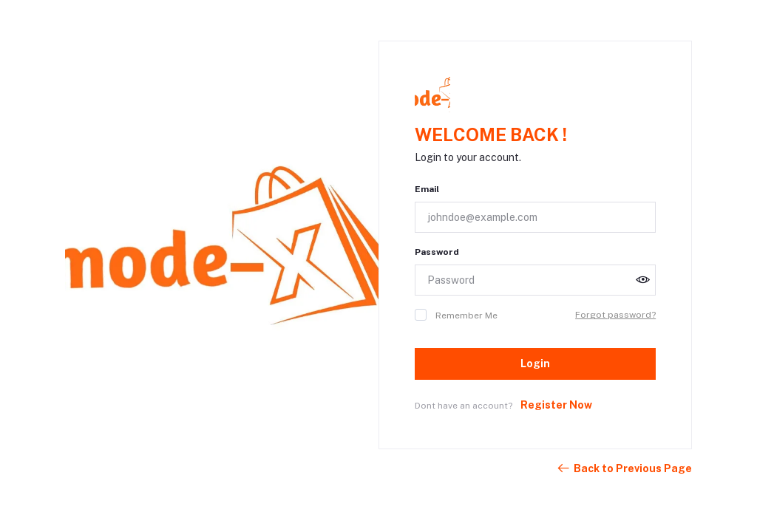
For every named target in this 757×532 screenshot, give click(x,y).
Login (535, 364)
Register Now (556, 405)
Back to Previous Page (624, 468)
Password (437, 252)
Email (427, 189)
